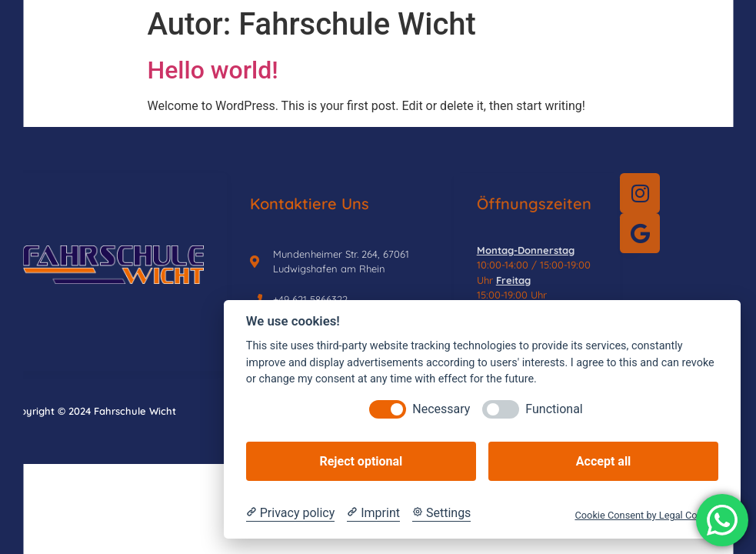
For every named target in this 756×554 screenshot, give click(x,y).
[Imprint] (373, 513)
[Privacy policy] (290, 513)
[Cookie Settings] (441, 513)
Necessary (441, 409)
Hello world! (213, 70)
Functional (554, 409)
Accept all (603, 461)
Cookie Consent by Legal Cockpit (646, 515)
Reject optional (361, 461)
